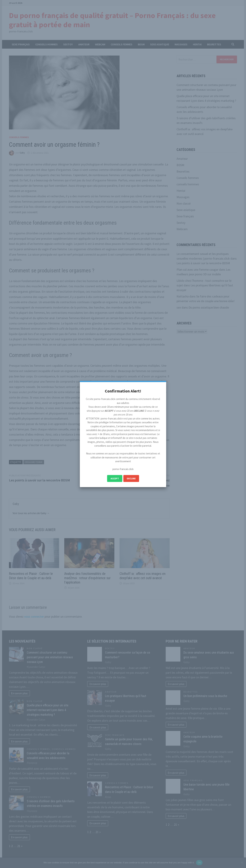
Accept (115, 478)
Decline (131, 478)
